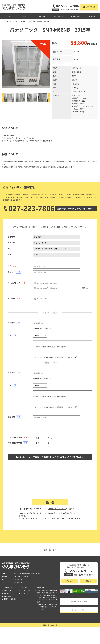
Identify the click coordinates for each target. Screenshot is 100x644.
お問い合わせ (89, 7)
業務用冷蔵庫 (41, 593)
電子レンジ (48, 607)
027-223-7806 (66, 6)
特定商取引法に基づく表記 (79, 601)
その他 (42, 609)
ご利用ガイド (8, 588)
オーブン (52, 604)
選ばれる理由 (58, 16)
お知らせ (24, 588)
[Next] (49, 98)
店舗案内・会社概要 (10, 599)
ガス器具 (40, 604)
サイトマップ (25, 593)
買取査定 (88, 581)
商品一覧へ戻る (50, 550)
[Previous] (3, 98)
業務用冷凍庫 (53, 590)
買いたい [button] (25, 16)
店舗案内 (92, 16)
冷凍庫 (42, 607)
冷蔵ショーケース (47, 600)
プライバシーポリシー (57, 509)
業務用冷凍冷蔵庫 (43, 590)
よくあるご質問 (75, 16)
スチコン (46, 604)
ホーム (8, 16)
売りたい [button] (42, 16)
